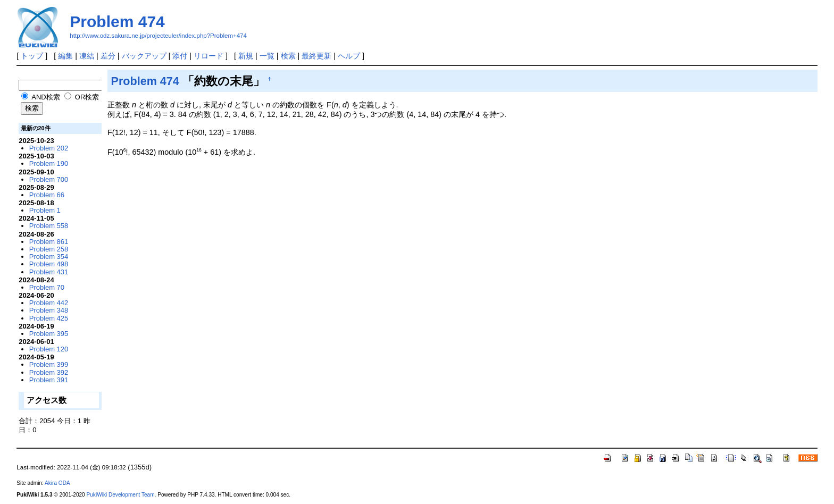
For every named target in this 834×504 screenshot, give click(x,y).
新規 (246, 56)
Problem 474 (117, 22)
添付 (180, 56)
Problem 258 (49, 249)
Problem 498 (49, 264)
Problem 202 (49, 148)
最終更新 (316, 56)
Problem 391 (49, 380)
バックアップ (144, 56)
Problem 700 (49, 179)
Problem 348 (49, 310)
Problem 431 (49, 272)
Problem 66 (47, 195)
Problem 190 (49, 163)
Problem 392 (49, 372)
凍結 (87, 56)
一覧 (267, 56)
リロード (208, 56)
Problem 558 (49, 226)
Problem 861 (49, 242)
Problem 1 (45, 210)
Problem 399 (49, 364)
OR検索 (82, 97)
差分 (108, 56)
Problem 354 (49, 257)
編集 (65, 56)
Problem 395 (49, 334)
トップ (32, 56)
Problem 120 (49, 349)
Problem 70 (47, 287)
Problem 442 (49, 303)
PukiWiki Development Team (121, 495)
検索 (288, 56)
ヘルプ (349, 56)
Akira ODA (57, 483)
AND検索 (40, 97)
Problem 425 (49, 318)
